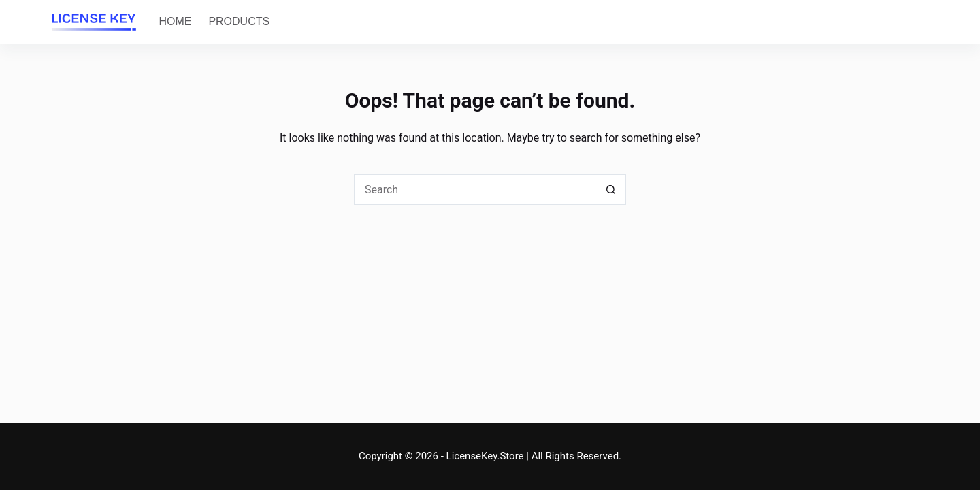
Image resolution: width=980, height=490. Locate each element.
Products (239, 21)
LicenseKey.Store (485, 456)
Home (175, 21)
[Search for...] (475, 190)
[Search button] (611, 190)
